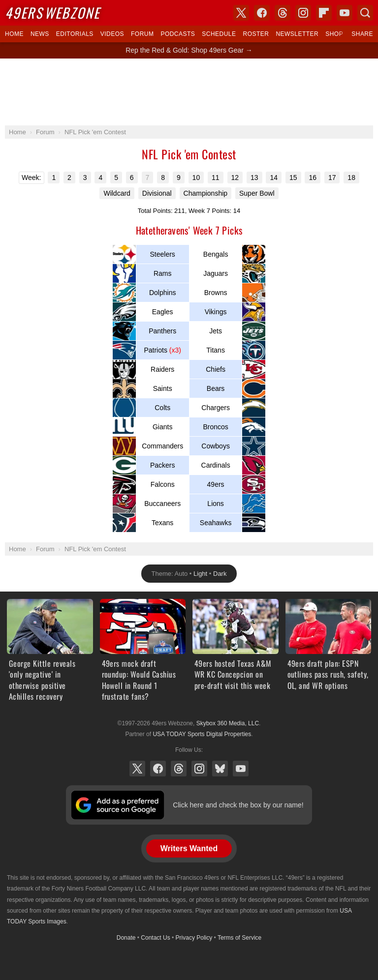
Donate (126, 938)
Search (365, 13)
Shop (334, 34)
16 (313, 178)
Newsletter (297, 34)
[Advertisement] (189, 92)
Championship (206, 193)
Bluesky (220, 769)
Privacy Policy (194, 938)
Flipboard (324, 13)
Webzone (52, 13)
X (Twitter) (137, 769)
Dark (220, 574)
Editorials (75, 34)
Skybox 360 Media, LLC (228, 723)
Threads (179, 769)
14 (274, 178)
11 (216, 178)
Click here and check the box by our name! (238, 805)
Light (200, 574)
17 (332, 178)
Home (14, 34)
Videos (112, 34)
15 (293, 178)
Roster (256, 34)
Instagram (199, 769)
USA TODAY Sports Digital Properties (202, 734)
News (40, 34)
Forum (142, 34)
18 (351, 178)
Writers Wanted (189, 848)
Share (362, 34)
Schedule (219, 34)
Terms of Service (239, 938)
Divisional (157, 193)
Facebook (158, 769)
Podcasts (178, 34)
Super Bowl (257, 193)
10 (196, 178)
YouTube (241, 769)
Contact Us (155, 938)
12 (235, 178)
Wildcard (117, 193)
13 (254, 178)
